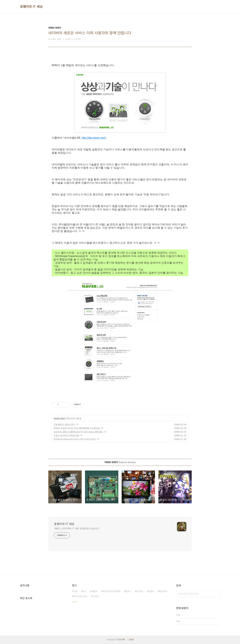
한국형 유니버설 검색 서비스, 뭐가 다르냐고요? (75, 439)
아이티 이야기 (59, 418)
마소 (84, 591)
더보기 (74, 602)
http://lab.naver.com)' (94, 138)
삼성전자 (163, 591)
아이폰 (95, 596)
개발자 (94, 591)
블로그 (128, 591)
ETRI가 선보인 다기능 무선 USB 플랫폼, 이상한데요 (77, 428)
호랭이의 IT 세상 (31, 7)
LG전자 (140, 591)
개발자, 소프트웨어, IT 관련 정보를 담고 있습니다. (77, 528)
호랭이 (151, 591)
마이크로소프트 (80, 596)
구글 (75, 591)
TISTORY (121, 640)
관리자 (131, 640)
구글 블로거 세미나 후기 (64, 424)
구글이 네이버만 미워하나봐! (66, 435)
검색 (217, 594)
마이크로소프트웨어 (111, 591)
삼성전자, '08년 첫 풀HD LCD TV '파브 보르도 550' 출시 (78, 432)
